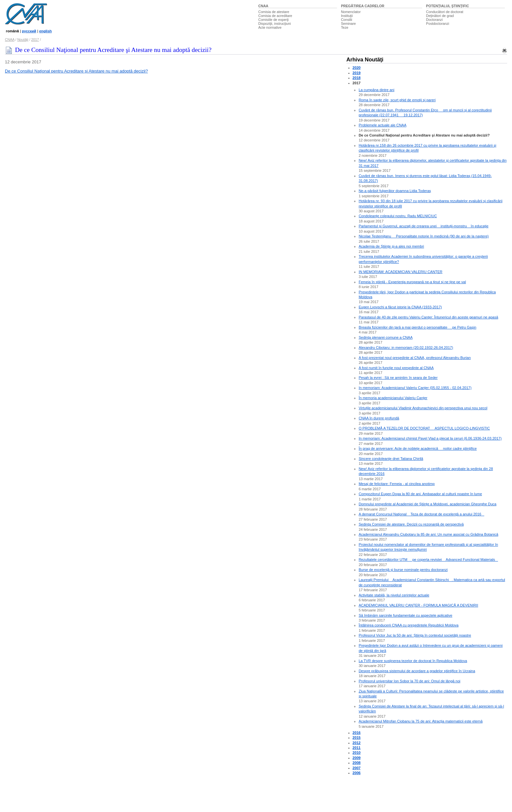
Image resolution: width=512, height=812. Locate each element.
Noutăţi (23, 40)
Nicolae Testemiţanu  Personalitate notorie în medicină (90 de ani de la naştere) (424, 236)
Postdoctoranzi (438, 24)
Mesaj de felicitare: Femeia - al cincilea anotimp (397, 484)
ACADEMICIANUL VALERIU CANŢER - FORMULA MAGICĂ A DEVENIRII (418, 605)
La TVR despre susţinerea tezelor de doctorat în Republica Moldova (413, 661)
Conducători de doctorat (445, 12)
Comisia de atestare (274, 12)
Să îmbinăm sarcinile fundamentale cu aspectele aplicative (405, 615)
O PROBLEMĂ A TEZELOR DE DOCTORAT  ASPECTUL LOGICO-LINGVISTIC (424, 428)
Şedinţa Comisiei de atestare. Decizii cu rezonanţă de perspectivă (411, 524)
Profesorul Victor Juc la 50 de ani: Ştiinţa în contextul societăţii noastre (415, 635)
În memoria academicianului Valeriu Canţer (393, 398)
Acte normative (270, 27)
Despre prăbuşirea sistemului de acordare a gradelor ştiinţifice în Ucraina (417, 671)
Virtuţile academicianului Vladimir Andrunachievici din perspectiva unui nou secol (423, 408)
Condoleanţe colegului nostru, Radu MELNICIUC (398, 216)
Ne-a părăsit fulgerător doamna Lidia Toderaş (395, 191)
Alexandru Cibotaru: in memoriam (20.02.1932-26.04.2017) (406, 348)
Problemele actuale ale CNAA (382, 125)
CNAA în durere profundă (379, 418)
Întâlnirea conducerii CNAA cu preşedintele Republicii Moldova (408, 625)
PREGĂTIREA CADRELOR (363, 6)
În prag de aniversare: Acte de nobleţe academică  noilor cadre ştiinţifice (417, 448)
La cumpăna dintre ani (376, 90)
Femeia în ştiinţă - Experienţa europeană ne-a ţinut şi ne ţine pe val (412, 282)
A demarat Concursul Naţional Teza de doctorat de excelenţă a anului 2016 (421, 514)
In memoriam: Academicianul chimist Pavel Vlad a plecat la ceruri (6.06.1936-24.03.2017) (430, 438)
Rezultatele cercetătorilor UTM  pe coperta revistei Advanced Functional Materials (428, 560)
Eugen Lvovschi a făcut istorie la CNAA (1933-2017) (400, 307)
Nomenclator (351, 12)
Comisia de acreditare (275, 16)
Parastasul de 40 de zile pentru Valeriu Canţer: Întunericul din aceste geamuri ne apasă (428, 317)
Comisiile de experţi (273, 20)
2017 (35, 40)
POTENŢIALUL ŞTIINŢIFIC (448, 6)
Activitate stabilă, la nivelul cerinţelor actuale (394, 595)
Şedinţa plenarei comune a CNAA (385, 337)
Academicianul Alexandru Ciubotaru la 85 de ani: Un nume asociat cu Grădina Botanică (428, 534)
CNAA (263, 6)
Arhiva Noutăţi (365, 60)
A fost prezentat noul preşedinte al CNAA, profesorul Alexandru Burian (415, 358)
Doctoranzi (434, 20)
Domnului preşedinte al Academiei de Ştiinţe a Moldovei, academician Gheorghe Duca (427, 504)
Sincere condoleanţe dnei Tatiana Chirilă (391, 459)
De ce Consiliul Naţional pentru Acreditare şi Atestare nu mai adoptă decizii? (76, 71)
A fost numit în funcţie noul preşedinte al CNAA (396, 368)
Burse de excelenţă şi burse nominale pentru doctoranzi (403, 570)
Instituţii (347, 16)
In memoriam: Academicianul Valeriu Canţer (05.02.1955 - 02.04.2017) (415, 388)
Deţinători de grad (440, 16)
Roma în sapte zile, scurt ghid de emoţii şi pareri (397, 100)
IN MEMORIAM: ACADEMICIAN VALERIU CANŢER (400, 272)
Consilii (346, 20)
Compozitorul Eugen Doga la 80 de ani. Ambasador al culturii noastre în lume (420, 494)
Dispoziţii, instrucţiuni (275, 24)
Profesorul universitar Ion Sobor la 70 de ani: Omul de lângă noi (409, 681)
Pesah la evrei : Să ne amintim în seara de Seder (398, 378)
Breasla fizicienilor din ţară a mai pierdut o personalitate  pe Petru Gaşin (417, 327)
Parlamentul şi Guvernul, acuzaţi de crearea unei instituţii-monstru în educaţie (423, 226)
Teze (345, 27)
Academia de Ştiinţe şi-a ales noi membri (391, 246)
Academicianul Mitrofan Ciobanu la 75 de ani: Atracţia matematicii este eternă (420, 721)
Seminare (348, 24)
